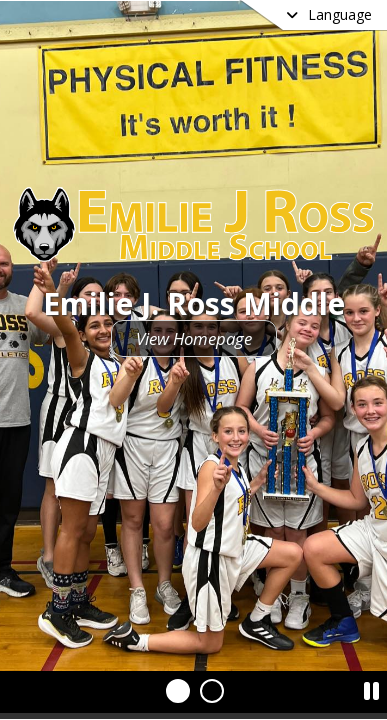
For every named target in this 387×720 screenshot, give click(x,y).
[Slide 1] (178, 691)
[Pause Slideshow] (371, 686)
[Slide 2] (212, 691)
